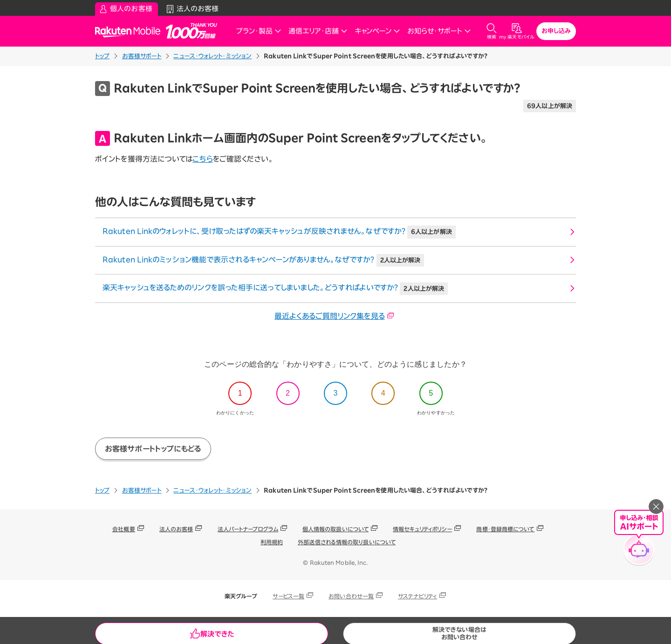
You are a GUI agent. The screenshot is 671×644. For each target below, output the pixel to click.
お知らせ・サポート (439, 31)
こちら (202, 159)
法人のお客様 (176, 529)
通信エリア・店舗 (318, 31)
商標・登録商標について (505, 529)
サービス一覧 (289, 596)
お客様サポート (142, 56)
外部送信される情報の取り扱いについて (347, 542)
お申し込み (556, 31)
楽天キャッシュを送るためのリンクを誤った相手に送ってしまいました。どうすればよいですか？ (275, 289)
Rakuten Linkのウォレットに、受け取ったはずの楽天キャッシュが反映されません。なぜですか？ (279, 232)
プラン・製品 (259, 31)
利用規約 (272, 542)
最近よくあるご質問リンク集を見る (334, 316)
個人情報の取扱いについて (335, 529)
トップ (102, 56)
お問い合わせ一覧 (351, 596)
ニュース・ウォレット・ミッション (212, 56)
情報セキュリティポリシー (422, 529)
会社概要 (123, 529)
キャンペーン (377, 31)
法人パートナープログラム (248, 529)
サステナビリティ (418, 596)
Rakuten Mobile (130, 31)
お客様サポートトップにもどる (153, 449)
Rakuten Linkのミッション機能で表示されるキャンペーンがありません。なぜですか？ (263, 260)
